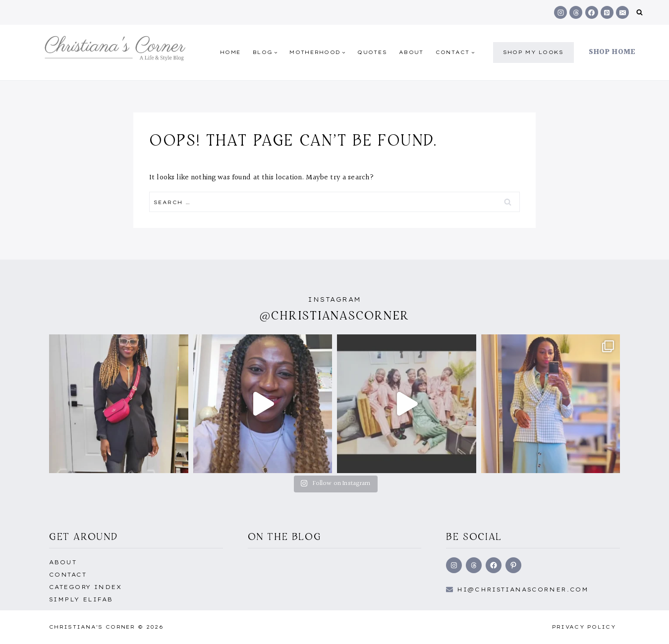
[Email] (622, 12)
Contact (68, 575)
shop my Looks (533, 52)
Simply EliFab (81, 599)
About (411, 52)
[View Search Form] (640, 13)
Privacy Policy (584, 627)
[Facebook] (592, 12)
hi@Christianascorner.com (523, 590)
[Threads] (576, 12)
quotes (372, 52)
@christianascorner (334, 315)
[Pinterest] (607, 12)
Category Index (85, 587)
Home (230, 52)
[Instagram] (560, 12)
